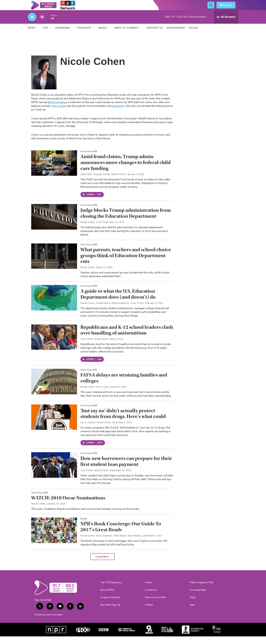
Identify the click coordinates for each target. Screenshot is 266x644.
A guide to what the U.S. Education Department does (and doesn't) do (118, 302)
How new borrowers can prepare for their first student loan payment (126, 469)
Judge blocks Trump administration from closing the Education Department (126, 221)
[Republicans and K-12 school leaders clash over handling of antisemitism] (54, 345)
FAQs (193, 605)
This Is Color (58, 113)
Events (149, 590)
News (32, 35)
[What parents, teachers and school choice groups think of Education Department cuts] (54, 264)
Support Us (155, 35)
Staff (192, 612)
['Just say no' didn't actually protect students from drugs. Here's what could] (54, 425)
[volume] (42, 25)
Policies (149, 612)
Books (84, 526)
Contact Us (151, 597)
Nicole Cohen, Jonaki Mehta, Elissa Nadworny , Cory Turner (112, 311)
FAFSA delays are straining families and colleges (124, 385)
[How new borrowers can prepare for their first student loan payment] (54, 473)
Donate (230, 9)
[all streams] (226, 25)
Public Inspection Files (202, 590)
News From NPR (89, 159)
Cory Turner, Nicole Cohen (94, 347)
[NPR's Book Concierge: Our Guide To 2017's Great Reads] (54, 538)
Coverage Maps (198, 597)
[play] (32, 25)
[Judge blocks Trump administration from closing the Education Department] (54, 224)
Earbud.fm (118, 113)
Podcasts (84, 35)
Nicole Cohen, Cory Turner (94, 230)
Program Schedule (110, 605)
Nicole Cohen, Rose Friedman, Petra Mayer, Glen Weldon (111, 543)
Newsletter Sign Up (110, 612)
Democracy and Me (155, 605)
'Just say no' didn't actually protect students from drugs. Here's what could (123, 421)
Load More (102, 564)
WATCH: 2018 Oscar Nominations (68, 505)
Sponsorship (176, 35)
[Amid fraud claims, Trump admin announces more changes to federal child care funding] (54, 171)
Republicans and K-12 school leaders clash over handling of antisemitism (127, 338)
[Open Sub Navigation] (38, 35)
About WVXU (107, 597)
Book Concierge (57, 110)
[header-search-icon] (212, 9)
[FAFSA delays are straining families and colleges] (54, 389)
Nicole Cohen (88, 275)
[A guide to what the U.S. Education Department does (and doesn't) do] (54, 305)
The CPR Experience (111, 590)
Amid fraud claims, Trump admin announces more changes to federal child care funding (126, 170)
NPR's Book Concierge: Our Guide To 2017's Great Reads (121, 534)
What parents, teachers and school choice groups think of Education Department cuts (126, 263)
